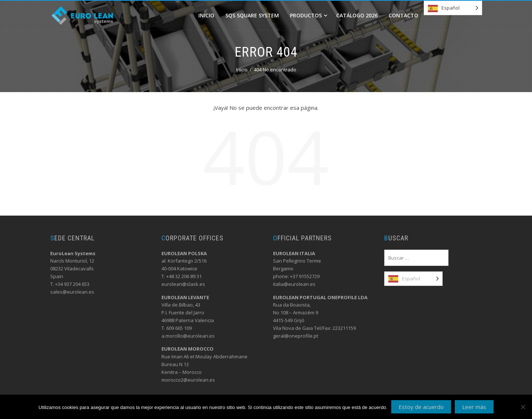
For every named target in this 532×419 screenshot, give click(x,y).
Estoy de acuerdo (421, 407)
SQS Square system (252, 15)
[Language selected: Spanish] (453, 8)
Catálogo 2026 (357, 15)
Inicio (206, 15)
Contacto (403, 15)
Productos (308, 15)
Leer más (474, 407)
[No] (523, 407)
